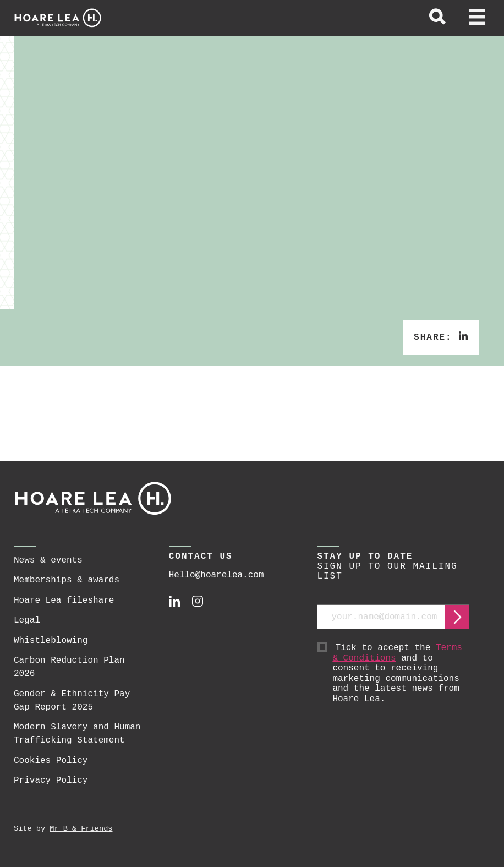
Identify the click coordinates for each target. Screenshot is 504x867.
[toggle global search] (437, 18)
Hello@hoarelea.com (217, 575)
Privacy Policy (51, 781)
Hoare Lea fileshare (64, 601)
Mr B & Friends (81, 829)
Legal (27, 620)
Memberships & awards (67, 580)
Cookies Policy (51, 761)
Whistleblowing (51, 641)
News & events (48, 560)
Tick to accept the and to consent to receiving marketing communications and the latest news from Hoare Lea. (401, 674)
